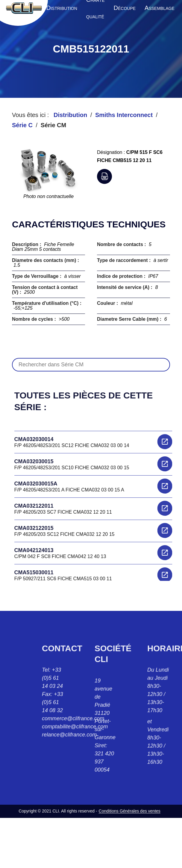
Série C (22, 125)
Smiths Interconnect (124, 115)
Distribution (70, 115)
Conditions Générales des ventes (130, 811)
